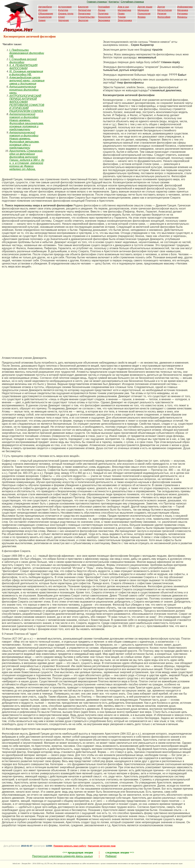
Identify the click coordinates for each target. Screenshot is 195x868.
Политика (103, 14)
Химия (42, 20)
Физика (142, 17)
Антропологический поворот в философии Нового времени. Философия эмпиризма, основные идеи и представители (24, 140)
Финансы (182, 17)
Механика (183, 10)
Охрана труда (66, 14)
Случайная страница (132, 2)
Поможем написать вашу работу (70, 846)
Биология (83, 7)
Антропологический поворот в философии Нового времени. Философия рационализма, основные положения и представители (27, 122)
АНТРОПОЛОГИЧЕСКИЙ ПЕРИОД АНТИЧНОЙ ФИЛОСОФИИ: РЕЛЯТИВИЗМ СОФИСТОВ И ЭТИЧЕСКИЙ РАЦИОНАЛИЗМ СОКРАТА (27, 103)
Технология (104, 17)
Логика (102, 10)
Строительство (86, 17)
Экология (83, 20)
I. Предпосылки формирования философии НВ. (27, 53)
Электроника (125, 20)
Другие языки (145, 7)
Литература (84, 10)
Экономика (104, 20)
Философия (164, 17)
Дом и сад (123, 7)
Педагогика (84, 14)
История (43, 10)
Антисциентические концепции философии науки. (24, 90)
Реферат (111, 856)
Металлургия (165, 10)
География (104, 7)
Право (121, 14)
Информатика (185, 7)
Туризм (122, 17)
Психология (144, 14)
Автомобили (45, 7)
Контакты (114, 2)
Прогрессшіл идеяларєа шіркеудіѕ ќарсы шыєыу (62, 856)
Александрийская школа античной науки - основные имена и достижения (27, 81)
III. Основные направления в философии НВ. (26, 73)
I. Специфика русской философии (23, 61)
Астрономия (65, 7)
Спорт (61, 17)
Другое (161, 7)
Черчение (64, 20)
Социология (45, 17)
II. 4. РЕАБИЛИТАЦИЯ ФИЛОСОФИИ (23, 67)
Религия (162, 14)
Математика (124, 10)
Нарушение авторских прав (102, 846)
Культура (63, 10)
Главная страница (97, 2)
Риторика (182, 14)
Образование (46, 14)
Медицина (143, 10)
